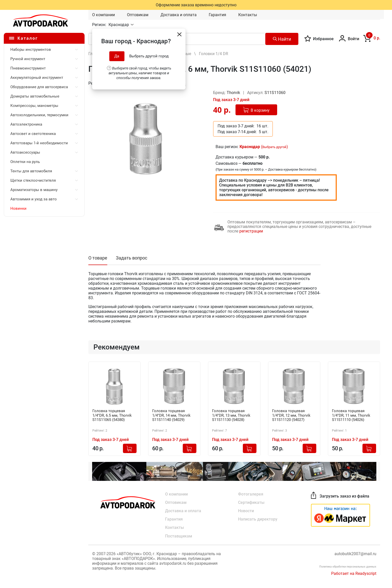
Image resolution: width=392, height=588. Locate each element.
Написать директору (258, 519)
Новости (246, 511)
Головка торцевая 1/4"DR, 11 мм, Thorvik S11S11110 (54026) (353, 416)
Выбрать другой (274, 147)
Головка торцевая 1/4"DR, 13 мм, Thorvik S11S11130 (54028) (233, 416)
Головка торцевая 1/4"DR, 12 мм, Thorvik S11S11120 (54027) (293, 416)
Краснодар (119, 25)
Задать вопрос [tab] (132, 258)
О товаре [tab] (98, 258)
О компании (103, 15)
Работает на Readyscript (354, 574)
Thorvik (234, 93)
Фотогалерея (251, 494)
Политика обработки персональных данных (348, 567)
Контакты (248, 15)
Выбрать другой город (149, 56)
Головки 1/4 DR (214, 54)
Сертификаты (251, 502)
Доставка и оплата (179, 15)
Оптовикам (138, 15)
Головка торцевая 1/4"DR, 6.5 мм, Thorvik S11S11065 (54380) (114, 416)
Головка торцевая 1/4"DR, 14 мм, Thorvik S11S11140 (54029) (173, 416)
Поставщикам (179, 537)
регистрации (251, 231)
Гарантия (217, 15)
